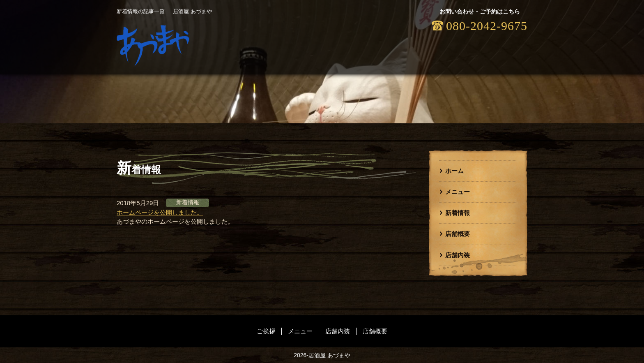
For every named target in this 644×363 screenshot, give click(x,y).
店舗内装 (458, 255)
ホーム (454, 171)
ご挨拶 (266, 331)
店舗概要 (458, 234)
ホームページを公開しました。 (160, 212)
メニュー (458, 192)
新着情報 (458, 213)
